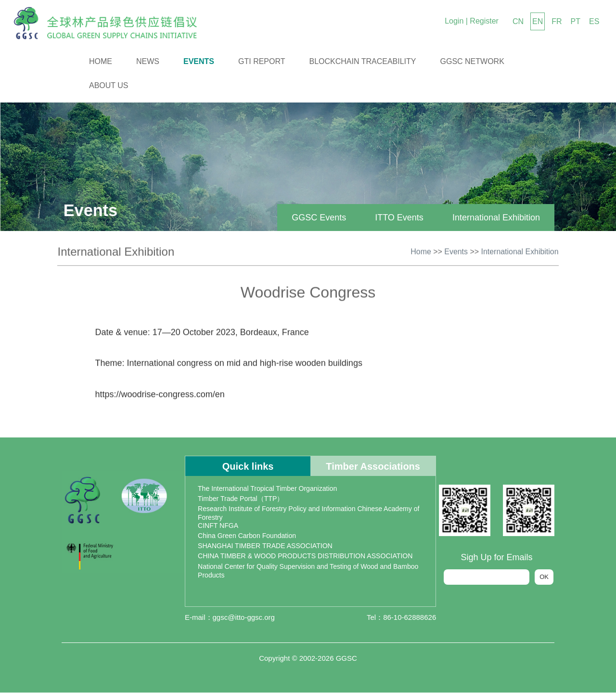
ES (594, 21)
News (148, 61)
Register (484, 21)
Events (199, 61)
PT (576, 21)
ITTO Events (396, 218)
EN (538, 21)
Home (101, 61)
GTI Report (262, 61)
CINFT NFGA (218, 526)
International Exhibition (492, 218)
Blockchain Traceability (363, 61)
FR (557, 21)
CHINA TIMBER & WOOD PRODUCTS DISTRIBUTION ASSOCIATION (305, 556)
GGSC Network (472, 61)
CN (518, 21)
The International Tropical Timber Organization (267, 489)
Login (454, 21)
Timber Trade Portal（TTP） (241, 499)
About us (109, 85)
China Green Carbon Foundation (247, 536)
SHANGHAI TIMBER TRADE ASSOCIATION (265, 546)
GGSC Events (315, 218)
